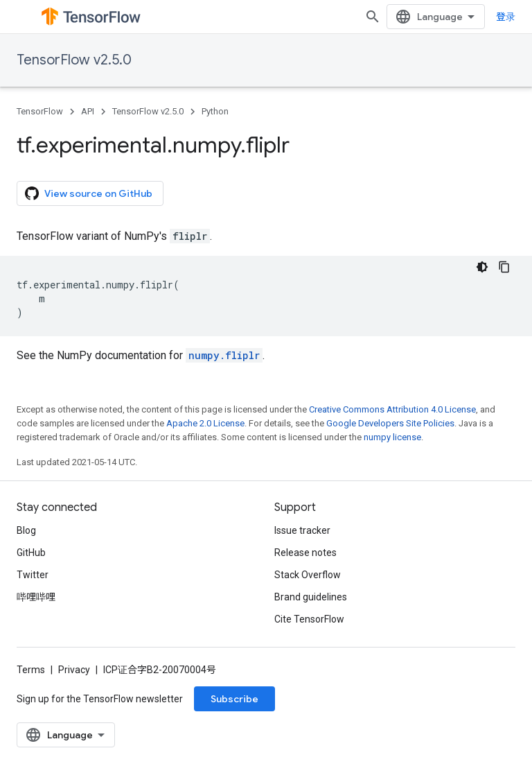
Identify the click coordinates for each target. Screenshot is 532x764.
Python (215, 111)
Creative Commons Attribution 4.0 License (392, 409)
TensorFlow (40, 111)
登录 (506, 17)
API (88, 111)
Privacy (74, 670)
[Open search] (373, 17)
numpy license (392, 437)
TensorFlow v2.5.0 (74, 60)
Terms (31, 670)
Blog (26, 530)
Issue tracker (302, 530)
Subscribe (234, 699)
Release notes (305, 553)
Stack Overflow (308, 575)
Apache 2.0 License (205, 423)
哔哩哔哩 (36, 597)
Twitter (33, 575)
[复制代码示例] (504, 267)
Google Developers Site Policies (390, 423)
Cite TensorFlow (309, 619)
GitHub (31, 553)
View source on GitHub (89, 193)
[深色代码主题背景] (482, 267)
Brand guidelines (311, 597)
